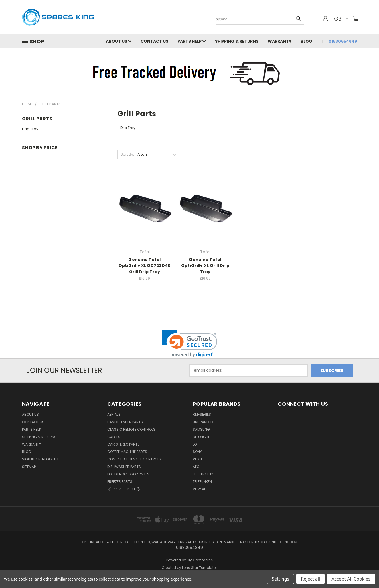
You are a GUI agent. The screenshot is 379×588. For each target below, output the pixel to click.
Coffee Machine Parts (127, 452)
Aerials (114, 414)
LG (195, 444)
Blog (306, 41)
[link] (190, 344)
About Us (119, 41)
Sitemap (29, 467)
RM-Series (202, 414)
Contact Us (154, 41)
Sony (197, 452)
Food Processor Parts (128, 474)
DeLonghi (201, 437)
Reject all (310, 579)
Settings (280, 579)
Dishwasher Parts (124, 467)
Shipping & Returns (237, 41)
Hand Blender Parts (125, 422)
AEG (196, 467)
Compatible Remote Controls (134, 459)
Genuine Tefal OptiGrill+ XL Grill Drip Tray (205, 266)
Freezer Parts (120, 482)
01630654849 (343, 41)
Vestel (198, 459)
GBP (341, 19)
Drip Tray (30, 129)
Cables (114, 437)
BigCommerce (200, 560)
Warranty (280, 41)
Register (50, 459)
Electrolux (203, 474)
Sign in (29, 459)
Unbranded (203, 422)
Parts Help (192, 41)
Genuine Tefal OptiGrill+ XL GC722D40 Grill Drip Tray (145, 266)
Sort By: (127, 154)
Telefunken (202, 482)
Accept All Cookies (351, 579)
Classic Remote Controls (131, 429)
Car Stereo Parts (124, 444)
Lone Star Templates (200, 568)
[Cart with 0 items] (356, 19)
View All (200, 489)
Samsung (201, 429)
